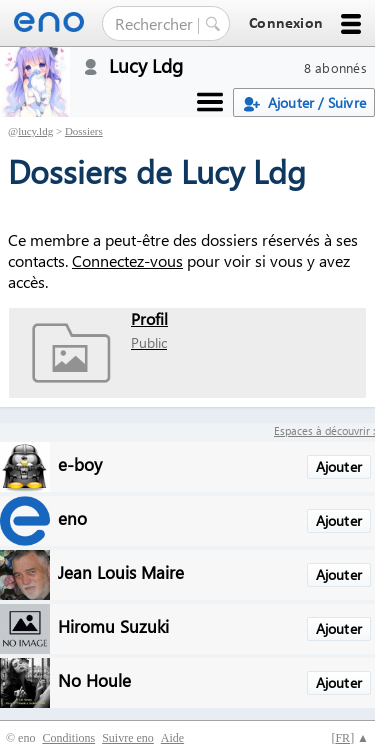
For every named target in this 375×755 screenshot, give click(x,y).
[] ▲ (350, 738)
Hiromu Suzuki (113, 625)
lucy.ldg (35, 131)
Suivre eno (128, 738)
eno (72, 517)
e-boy (80, 463)
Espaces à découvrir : (324, 430)
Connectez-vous (127, 260)
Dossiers (84, 131)
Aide (172, 738)
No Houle (94, 679)
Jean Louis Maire (121, 571)
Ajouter (339, 466)
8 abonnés (335, 67)
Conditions (68, 738)
